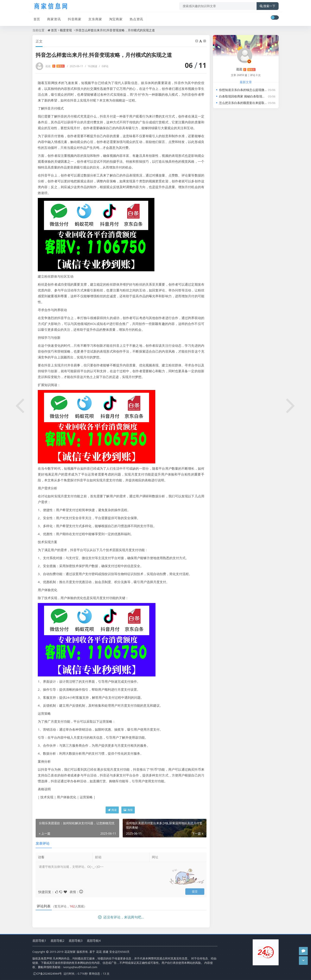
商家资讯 (53, 18)
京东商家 (93, 18)
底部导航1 (39, 941)
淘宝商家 (114, 18)
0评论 (104, 66)
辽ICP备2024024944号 (47, 974)
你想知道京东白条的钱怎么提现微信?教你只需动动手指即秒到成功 (263, 90)
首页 (36, 18)
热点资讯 (134, 18)
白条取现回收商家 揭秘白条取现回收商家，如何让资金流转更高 (262, 96)
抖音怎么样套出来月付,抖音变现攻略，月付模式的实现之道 (115, 30)
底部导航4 (94, 941)
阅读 (112, 810)
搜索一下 (268, 6)
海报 (128, 810)
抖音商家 (73, 18)
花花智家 (70, 952)
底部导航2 (57, 941)
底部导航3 (76, 941)
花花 (55, 66)
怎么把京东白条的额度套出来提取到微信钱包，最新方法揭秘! (260, 103)
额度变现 (66, 30)
